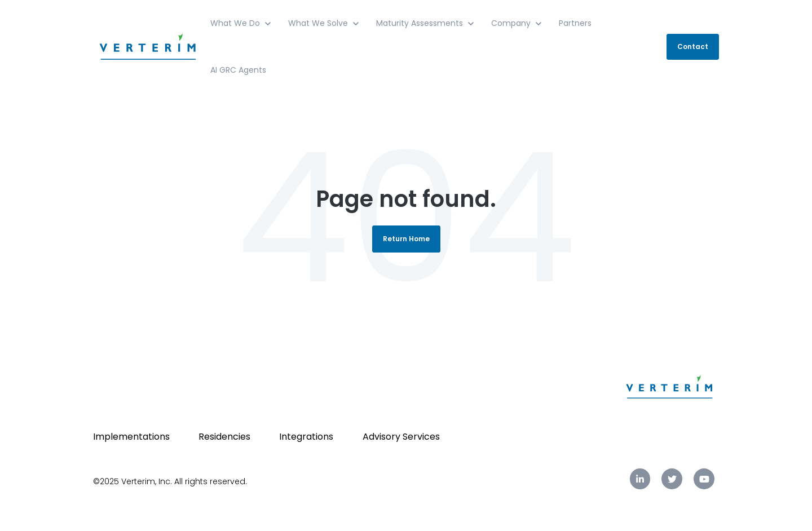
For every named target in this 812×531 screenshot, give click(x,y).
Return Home (406, 239)
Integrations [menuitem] (306, 437)
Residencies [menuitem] (224, 437)
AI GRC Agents (238, 70)
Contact (693, 47)
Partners (575, 23)
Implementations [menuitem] (131, 437)
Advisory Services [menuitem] (401, 437)
